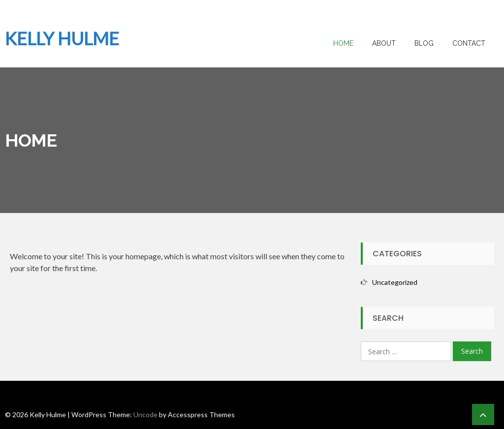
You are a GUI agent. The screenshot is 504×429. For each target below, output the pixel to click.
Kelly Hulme (62, 38)
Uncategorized (395, 282)
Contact (469, 43)
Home (343, 43)
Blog (424, 43)
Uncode (145, 414)
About (384, 43)
